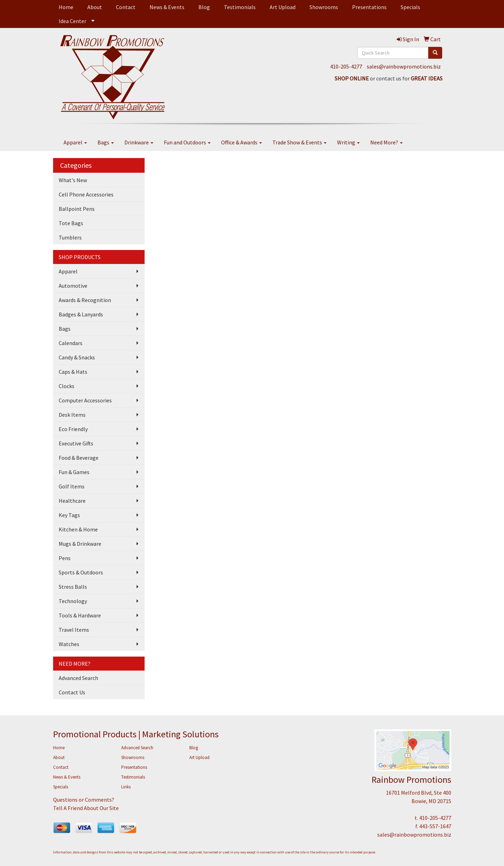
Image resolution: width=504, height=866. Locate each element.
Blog (204, 7)
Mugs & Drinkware (80, 544)
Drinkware (139, 142)
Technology (73, 601)
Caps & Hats (73, 372)
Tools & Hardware (80, 615)
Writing (348, 142)
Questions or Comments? (84, 800)
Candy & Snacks (77, 357)
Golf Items (72, 486)
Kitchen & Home (78, 529)
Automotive (73, 286)
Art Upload (283, 7)
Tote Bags (71, 223)
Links (126, 787)
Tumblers (70, 237)
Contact (126, 7)
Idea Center (72, 21)
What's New (73, 180)
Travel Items (74, 630)
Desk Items (72, 415)
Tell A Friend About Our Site (86, 808)
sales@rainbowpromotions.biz (404, 66)
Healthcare (72, 501)
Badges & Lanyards (81, 314)
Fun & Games (74, 472)
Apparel (75, 142)
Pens (65, 558)
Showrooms (324, 7)
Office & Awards (242, 142)
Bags (106, 142)
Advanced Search (78, 678)
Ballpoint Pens (77, 209)
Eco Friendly (73, 429)
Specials (410, 7)
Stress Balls (73, 587)
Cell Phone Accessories (86, 194)
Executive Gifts (76, 443)
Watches (69, 644)
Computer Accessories (85, 400)
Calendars (71, 343)
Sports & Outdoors (81, 572)
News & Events (167, 7)
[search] (435, 53)
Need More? (386, 142)
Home (66, 7)
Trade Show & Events (300, 142)
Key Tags (69, 515)
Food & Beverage (79, 458)
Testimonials (240, 7)
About (95, 7)
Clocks (67, 386)
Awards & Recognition (85, 300)
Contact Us (72, 692)
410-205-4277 (346, 66)
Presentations (369, 7)
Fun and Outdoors (187, 142)
